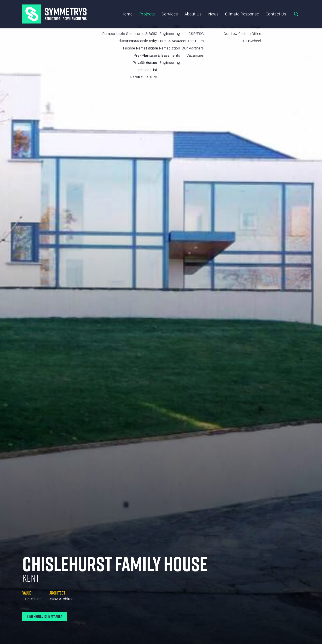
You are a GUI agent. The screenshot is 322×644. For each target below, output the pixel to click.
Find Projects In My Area (45, 616)
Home (127, 14)
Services (170, 14)
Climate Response (242, 14)
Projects (147, 14)
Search (296, 14)
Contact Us (276, 14)
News (213, 14)
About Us (193, 14)
